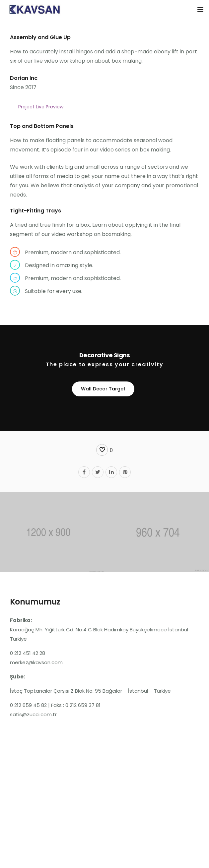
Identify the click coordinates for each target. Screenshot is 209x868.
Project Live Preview (41, 107)
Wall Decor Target (103, 389)
